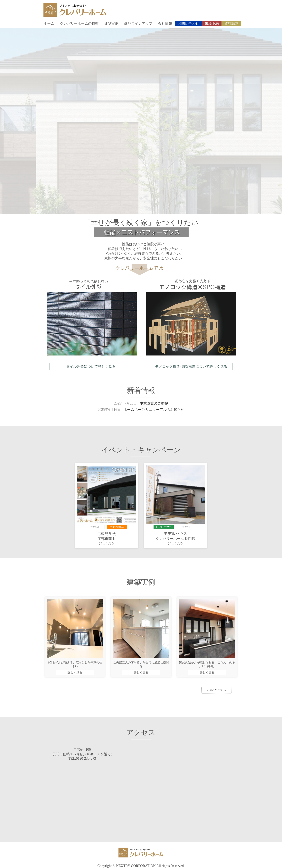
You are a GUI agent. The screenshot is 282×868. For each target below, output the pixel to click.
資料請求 (231, 24)
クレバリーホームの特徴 (79, 24)
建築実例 (111, 24)
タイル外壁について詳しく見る (91, 367)
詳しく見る (107, 543)
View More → (216, 690)
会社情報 (165, 24)
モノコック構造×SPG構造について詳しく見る (191, 367)
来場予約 (212, 24)
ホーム (49, 24)
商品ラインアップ (138, 24)
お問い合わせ (188, 24)
